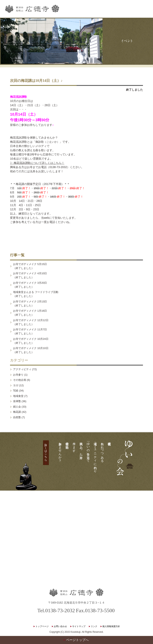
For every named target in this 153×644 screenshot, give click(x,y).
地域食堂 (18, 396)
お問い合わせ (60, 626)
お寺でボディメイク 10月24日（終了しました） (31, 341)
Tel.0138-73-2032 (56, 611)
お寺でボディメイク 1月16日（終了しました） (30, 313)
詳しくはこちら (46, 451)
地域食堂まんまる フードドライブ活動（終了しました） (36, 294)
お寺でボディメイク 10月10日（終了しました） (31, 350)
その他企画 (20, 380)
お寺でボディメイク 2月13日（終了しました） (30, 304)
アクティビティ (22, 369)
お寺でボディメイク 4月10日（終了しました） (30, 275)
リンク (94, 626)
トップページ (42, 626)
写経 (16, 391)
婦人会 (17, 407)
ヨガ (16, 385)
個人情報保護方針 (111, 626)
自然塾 (17, 417)
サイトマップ (79, 626)
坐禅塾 (17, 401)
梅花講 (17, 412)
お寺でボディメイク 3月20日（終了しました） (30, 285)
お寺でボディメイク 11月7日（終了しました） (30, 331)
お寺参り (18, 375)
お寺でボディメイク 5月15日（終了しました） (30, 266)
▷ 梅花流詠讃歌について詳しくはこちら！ (37, 163)
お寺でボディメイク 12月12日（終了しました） (31, 322)
